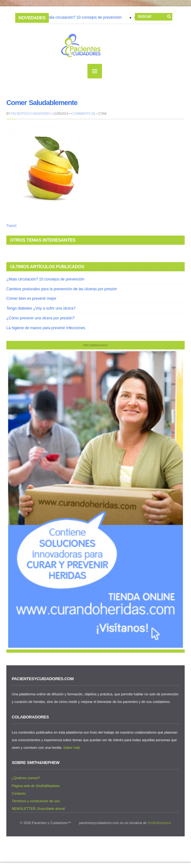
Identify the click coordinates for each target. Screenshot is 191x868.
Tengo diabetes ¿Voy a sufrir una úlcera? (41, 308)
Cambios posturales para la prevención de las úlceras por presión (62, 289)
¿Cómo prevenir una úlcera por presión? (40, 318)
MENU (95, 71)
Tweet (11, 226)
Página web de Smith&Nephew (36, 786)
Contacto (19, 793)
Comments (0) (84, 114)
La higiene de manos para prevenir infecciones (46, 328)
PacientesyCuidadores (31, 114)
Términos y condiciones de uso (36, 801)
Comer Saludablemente (42, 103)
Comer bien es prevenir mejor (31, 299)
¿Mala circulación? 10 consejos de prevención (83, 17)
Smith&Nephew (159, 823)
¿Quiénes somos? (26, 778)
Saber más (72, 748)
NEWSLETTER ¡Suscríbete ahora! (38, 809)
